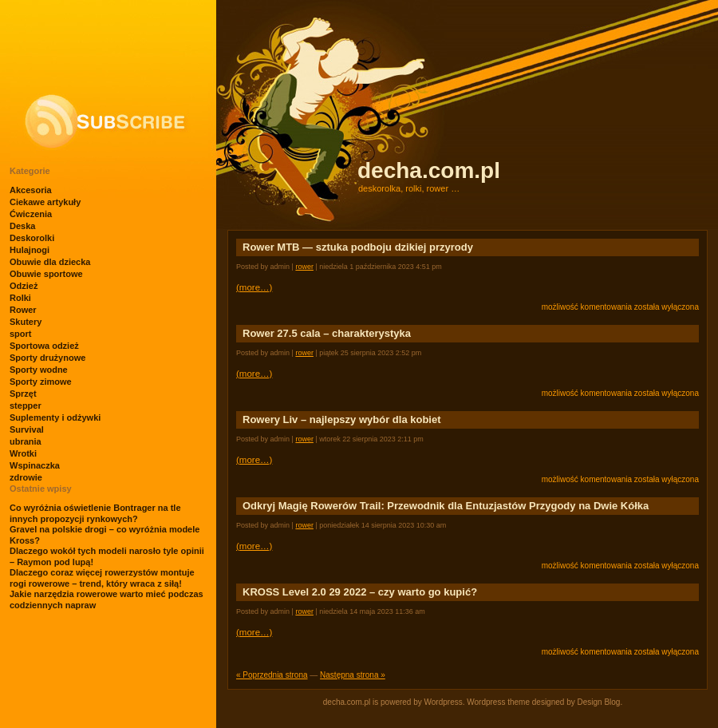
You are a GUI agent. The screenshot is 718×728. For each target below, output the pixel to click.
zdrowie (26, 477)
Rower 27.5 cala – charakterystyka (327, 333)
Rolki (20, 298)
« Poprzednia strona (272, 675)
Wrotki (23, 453)
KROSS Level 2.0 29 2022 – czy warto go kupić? (360, 592)
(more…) (254, 287)
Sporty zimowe (41, 382)
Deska (22, 226)
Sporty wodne (39, 370)
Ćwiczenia (31, 214)
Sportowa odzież (44, 346)
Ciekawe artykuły (45, 202)
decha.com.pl (429, 170)
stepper (26, 406)
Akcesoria (31, 190)
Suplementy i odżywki (55, 417)
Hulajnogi (30, 250)
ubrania (26, 441)
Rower (23, 310)
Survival (27, 429)
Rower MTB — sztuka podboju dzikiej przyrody (358, 247)
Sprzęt (23, 394)
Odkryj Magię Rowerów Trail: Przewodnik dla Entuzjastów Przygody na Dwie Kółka (446, 506)
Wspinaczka (35, 465)
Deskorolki (32, 238)
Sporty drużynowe (47, 358)
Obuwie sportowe (46, 274)
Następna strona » (353, 675)
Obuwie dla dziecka (50, 262)
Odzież (24, 286)
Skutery (26, 322)
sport (21, 334)
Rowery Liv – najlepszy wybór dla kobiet (342, 419)
